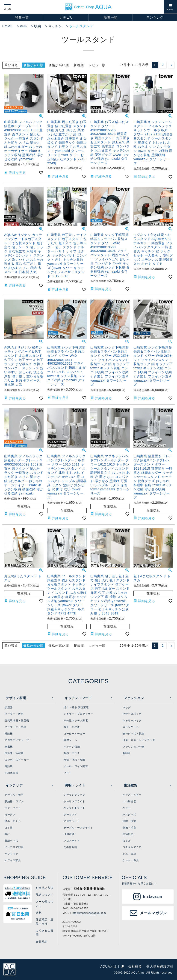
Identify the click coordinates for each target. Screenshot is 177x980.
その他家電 (11, 773)
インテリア (14, 785)
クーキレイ (70, 814)
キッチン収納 (72, 747)
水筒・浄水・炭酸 (74, 760)
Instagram (152, 896)
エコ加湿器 (129, 801)
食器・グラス (72, 753)
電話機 (9, 766)
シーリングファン (74, 795)
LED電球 (69, 834)
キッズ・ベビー (132, 795)
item (23, 26)
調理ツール (70, 740)
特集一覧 (22, 17)
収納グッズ (11, 841)
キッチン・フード (78, 698)
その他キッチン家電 (76, 720)
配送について (44, 895)
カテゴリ (66, 17)
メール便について (44, 904)
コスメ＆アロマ (132, 847)
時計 (7, 834)
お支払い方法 (44, 888)
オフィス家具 (13, 860)
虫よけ (127, 841)
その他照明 (70, 847)
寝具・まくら (13, 821)
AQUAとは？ (110, 966)
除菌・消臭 (129, 828)
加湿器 (9, 707)
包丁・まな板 (72, 727)
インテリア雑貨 (14, 847)
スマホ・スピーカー (17, 760)
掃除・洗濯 (129, 821)
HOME (7, 26)
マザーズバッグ (132, 714)
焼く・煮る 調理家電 (76, 707)
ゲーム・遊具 (131, 860)
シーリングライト (74, 801)
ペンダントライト (74, 808)
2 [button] (163, 65)
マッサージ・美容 (15, 727)
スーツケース (131, 727)
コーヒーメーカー (74, 734)
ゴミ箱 (9, 828)
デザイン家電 (16, 698)
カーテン (10, 814)
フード (68, 773)
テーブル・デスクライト (78, 828)
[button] (171, 65)
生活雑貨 (131, 785)
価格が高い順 (59, 65)
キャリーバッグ (132, 720)
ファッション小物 (133, 747)
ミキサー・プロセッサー (78, 714)
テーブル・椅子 (14, 795)
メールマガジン (153, 913)
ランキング (155, 17)
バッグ (127, 707)
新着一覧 (111, 17)
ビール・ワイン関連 (76, 766)
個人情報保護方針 (160, 966)
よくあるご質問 (44, 933)
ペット (127, 808)
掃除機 (9, 734)
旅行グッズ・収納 (133, 734)
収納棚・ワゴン (14, 801)
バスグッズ (129, 814)
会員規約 (42, 942)
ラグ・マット (13, 808)
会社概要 (135, 966)
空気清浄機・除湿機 (17, 720)
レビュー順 (97, 65)
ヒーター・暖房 (14, 714)
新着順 (79, 65)
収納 (37, 26)
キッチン (55, 26)
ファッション (134, 698)
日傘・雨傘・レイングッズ (139, 740)
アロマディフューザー (18, 740)
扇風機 (9, 747)
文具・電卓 (129, 854)
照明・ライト (75, 785)
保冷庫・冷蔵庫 (14, 753)
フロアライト (72, 841)
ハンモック (11, 854)
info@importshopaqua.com (89, 913)
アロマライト (72, 821)
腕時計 (127, 753)
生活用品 (128, 834)
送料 (39, 913)
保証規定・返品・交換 (44, 922)
